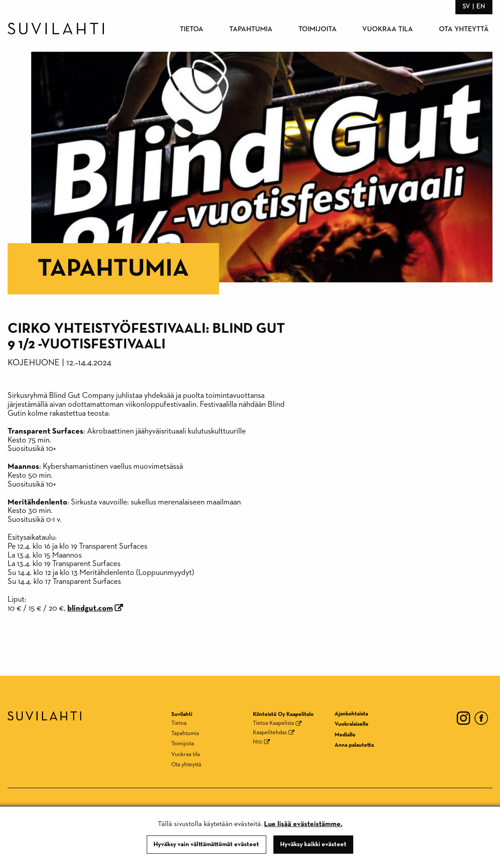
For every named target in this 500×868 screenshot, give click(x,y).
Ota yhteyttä (464, 29)
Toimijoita (318, 29)
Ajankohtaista (351, 714)
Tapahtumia (251, 29)
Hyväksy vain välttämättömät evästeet (206, 844)
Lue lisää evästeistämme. (303, 824)
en (481, 6)
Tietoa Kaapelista (273, 723)
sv (466, 6)
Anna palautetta (354, 745)
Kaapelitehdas (270, 733)
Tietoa (192, 29)
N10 (258, 742)
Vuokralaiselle (351, 724)
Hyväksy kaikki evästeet (313, 844)
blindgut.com (90, 608)
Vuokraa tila (388, 29)
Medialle (345, 735)
